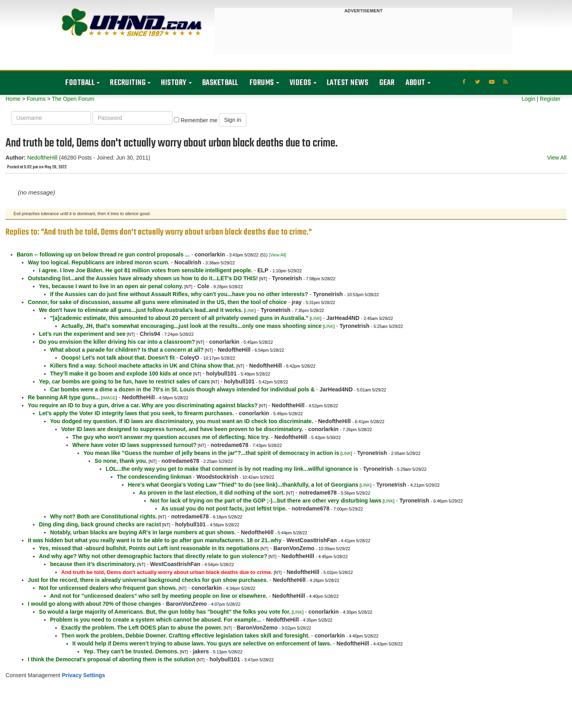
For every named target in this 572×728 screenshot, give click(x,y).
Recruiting (128, 83)
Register (550, 99)
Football (80, 83)
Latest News (348, 83)
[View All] (277, 255)
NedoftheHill (42, 158)
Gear (387, 83)
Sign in (233, 120)
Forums (262, 83)
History (174, 83)
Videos (300, 83)
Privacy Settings (84, 675)
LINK (250, 310)
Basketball (220, 83)
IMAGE (109, 398)
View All (557, 158)
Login (528, 99)
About (415, 83)
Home (13, 99)
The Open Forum (73, 99)
